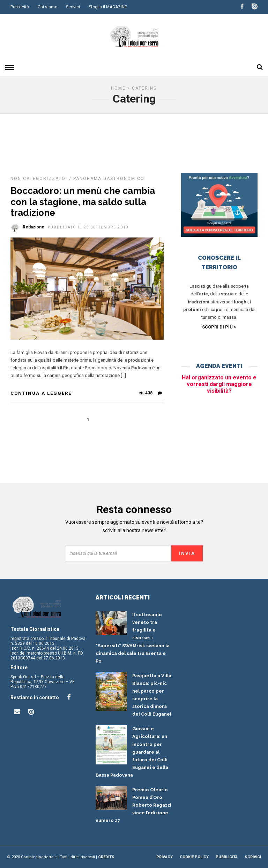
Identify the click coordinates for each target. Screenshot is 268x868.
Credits (106, 857)
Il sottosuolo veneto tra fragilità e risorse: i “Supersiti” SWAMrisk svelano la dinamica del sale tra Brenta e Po (133, 638)
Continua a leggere (41, 393)
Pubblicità (20, 7)
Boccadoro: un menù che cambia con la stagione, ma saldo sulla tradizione (83, 202)
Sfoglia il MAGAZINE (108, 7)
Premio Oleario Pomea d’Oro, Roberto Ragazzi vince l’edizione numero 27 (133, 805)
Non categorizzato (38, 179)
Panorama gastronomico (109, 179)
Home (118, 88)
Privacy (165, 857)
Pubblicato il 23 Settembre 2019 (88, 227)
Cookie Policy (194, 857)
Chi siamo (47, 7)
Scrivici (73, 7)
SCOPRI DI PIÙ (217, 327)
